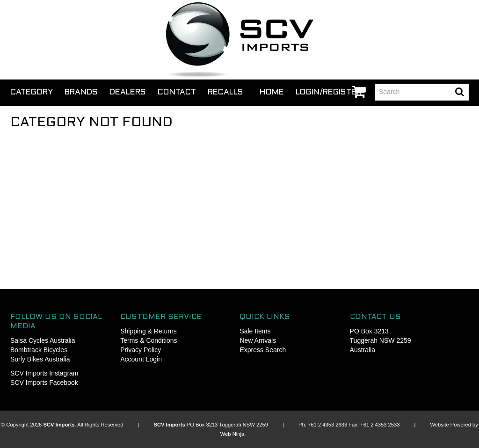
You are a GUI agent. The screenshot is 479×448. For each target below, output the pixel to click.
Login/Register (329, 93)
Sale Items (255, 331)
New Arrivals (258, 340)
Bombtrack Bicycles (39, 350)
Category (32, 93)
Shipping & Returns (149, 331)
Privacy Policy (141, 350)
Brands (81, 93)
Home (272, 93)
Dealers (128, 93)
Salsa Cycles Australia (43, 340)
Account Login (141, 359)
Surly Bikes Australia (40, 359)
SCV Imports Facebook (44, 383)
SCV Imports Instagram (44, 373)
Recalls (225, 93)
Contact (177, 93)
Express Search (263, 350)
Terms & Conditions (149, 340)
